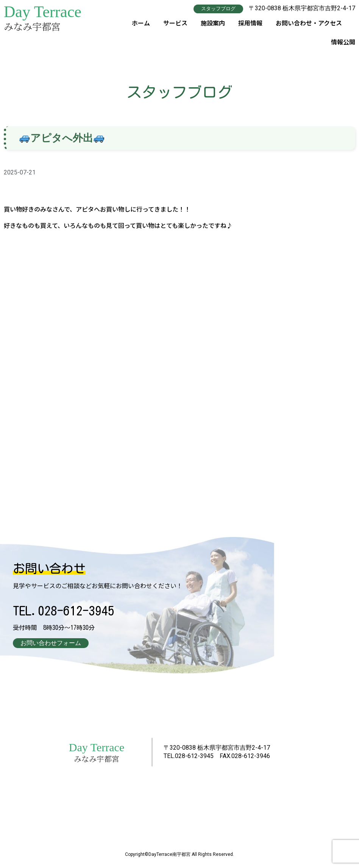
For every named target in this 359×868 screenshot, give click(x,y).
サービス (175, 22)
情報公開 (343, 41)
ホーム (141, 22)
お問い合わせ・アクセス (309, 22)
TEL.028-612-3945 (64, 610)
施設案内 (213, 22)
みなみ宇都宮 (32, 26)
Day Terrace (43, 12)
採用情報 (250, 22)
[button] (218, 9)
